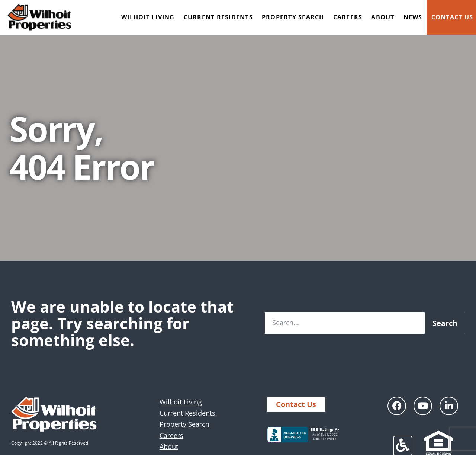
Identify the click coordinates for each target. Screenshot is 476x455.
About (383, 17)
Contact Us (452, 17)
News (413, 17)
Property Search (293, 17)
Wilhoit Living (148, 17)
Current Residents (218, 17)
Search (445, 323)
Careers (348, 17)
